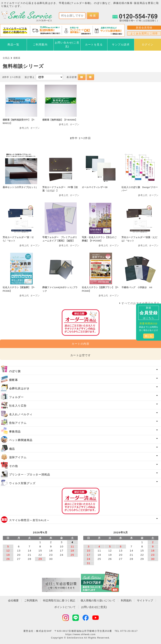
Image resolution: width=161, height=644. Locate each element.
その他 (14, 466)
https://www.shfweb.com (81, 634)
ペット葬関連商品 (21, 440)
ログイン (148, 44)
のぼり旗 (15, 371)
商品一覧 (13, 44)
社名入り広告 (18, 406)
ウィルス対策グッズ (22, 483)
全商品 (6, 58)
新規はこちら (149, 313)
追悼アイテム (18, 457)
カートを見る (94, 44)
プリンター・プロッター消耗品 (30, 475)
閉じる (149, 336)
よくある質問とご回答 (144, 33)
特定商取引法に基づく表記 (59, 600)
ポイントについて (65, 607)
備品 (12, 449)
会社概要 (13, 600)
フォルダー (16, 397)
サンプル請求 (121, 44)
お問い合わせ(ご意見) (67, 45)
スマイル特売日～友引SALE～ (29, 520)
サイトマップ (145, 600)
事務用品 (15, 432)
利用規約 (126, 600)
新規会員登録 (144, 28)
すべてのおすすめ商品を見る (141, 303)
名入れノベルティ (21, 414)
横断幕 (17, 58)
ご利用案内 (40, 44)
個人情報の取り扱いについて (98, 600)
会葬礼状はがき (19, 388)
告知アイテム (18, 423)
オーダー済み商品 (81, 501)
